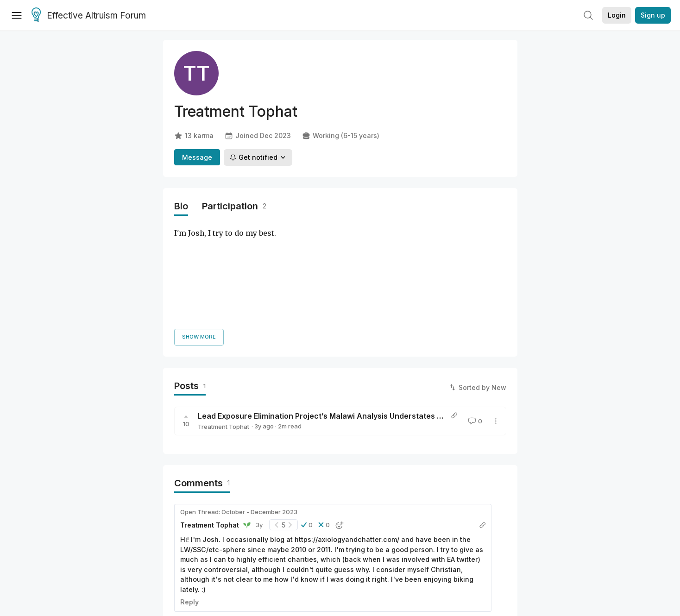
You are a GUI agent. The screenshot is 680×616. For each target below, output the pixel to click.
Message (197, 157)
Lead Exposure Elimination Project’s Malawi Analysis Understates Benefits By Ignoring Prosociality (377, 310)
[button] (307, 419)
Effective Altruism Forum (89, 16)
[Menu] (17, 15)
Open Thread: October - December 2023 (239, 406)
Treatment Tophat (224, 321)
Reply (189, 496)
